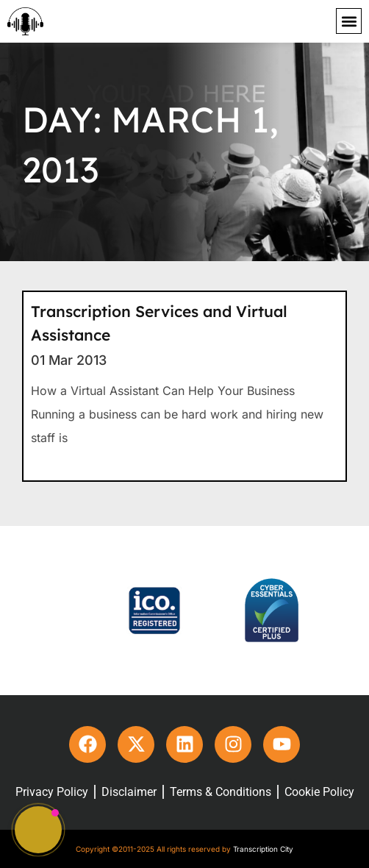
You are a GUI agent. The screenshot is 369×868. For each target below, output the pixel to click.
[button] (349, 21)
